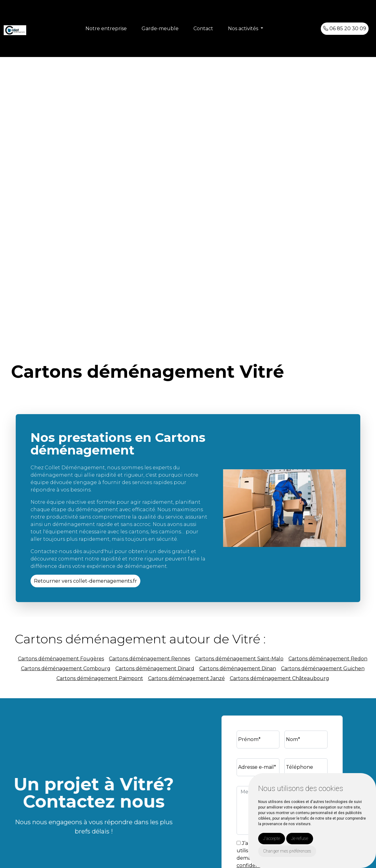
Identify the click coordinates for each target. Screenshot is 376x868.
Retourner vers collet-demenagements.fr (85, 581)
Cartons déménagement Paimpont (100, 678)
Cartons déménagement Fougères (61, 659)
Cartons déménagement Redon (328, 659)
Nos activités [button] (244, 29)
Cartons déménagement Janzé (186, 678)
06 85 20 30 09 (345, 29)
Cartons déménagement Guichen (323, 668)
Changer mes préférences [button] (287, 851)
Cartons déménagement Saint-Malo (239, 659)
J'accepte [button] (272, 838)
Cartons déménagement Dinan (238, 668)
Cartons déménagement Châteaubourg (279, 678)
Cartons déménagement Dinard (155, 668)
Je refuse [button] (300, 838)
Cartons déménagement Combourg (66, 668)
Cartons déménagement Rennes (149, 659)
